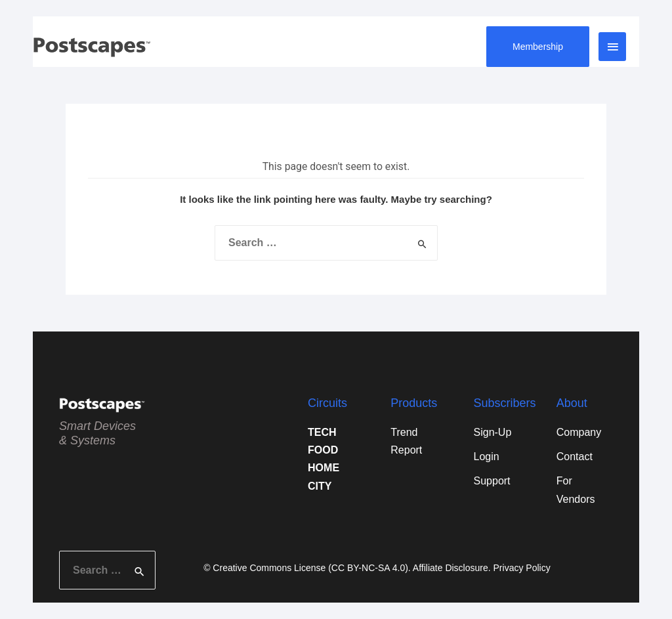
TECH (322, 432)
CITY (320, 486)
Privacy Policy (522, 568)
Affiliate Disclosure (451, 568)
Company (579, 432)
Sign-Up (493, 432)
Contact (575, 457)
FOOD (323, 450)
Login (487, 457)
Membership (538, 47)
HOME (324, 468)
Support (492, 481)
